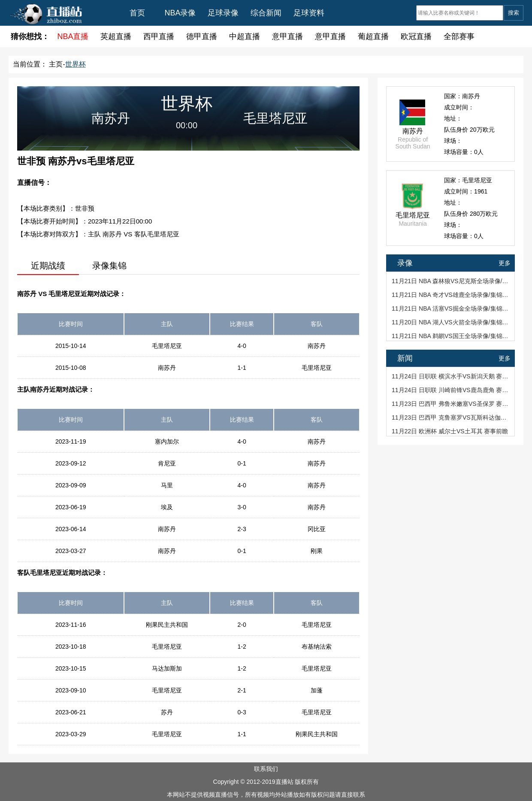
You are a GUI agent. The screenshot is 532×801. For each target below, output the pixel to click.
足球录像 (223, 13)
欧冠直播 (416, 36)
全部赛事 (459, 36)
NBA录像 (180, 13)
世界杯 (76, 64)
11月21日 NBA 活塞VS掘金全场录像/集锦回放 (451, 308)
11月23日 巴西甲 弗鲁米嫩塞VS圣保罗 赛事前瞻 (451, 404)
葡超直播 (373, 36)
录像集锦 (109, 266)
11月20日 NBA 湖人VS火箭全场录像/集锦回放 (451, 322)
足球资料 (309, 13)
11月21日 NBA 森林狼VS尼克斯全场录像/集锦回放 (451, 281)
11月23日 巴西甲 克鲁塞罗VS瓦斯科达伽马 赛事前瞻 (451, 417)
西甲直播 (159, 36)
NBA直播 (73, 36)
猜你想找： (30, 36)
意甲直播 (287, 36)
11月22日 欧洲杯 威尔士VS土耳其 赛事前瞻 (450, 431)
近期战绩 (48, 266)
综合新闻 (266, 13)
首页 (137, 13)
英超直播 (116, 36)
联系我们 (266, 769)
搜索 (514, 13)
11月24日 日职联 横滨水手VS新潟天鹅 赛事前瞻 (451, 376)
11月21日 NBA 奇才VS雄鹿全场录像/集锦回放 (451, 295)
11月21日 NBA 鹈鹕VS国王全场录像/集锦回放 (451, 336)
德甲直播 (202, 36)
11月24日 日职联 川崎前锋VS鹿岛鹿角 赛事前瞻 (451, 390)
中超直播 (245, 36)
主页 (56, 64)
